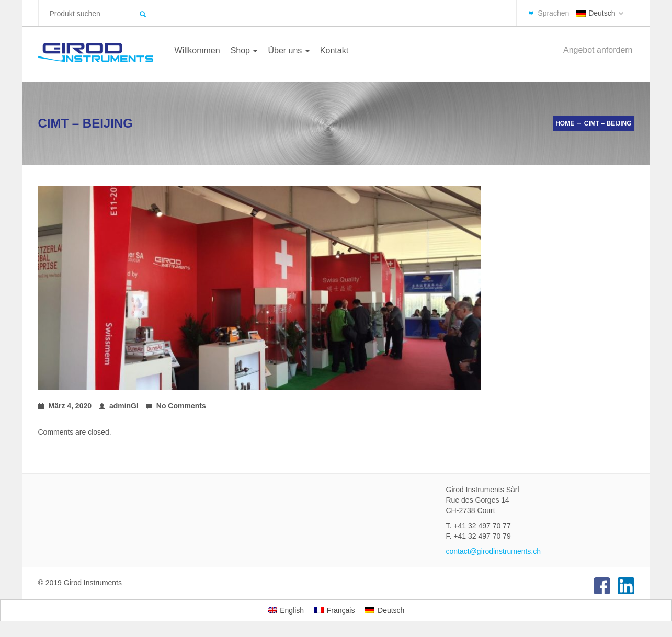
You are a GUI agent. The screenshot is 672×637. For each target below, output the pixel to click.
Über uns (288, 50)
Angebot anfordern (598, 50)
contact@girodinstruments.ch (494, 551)
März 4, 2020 (65, 406)
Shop (244, 50)
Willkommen (197, 50)
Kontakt (334, 50)
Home (565, 123)
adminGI (119, 406)
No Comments (176, 406)
